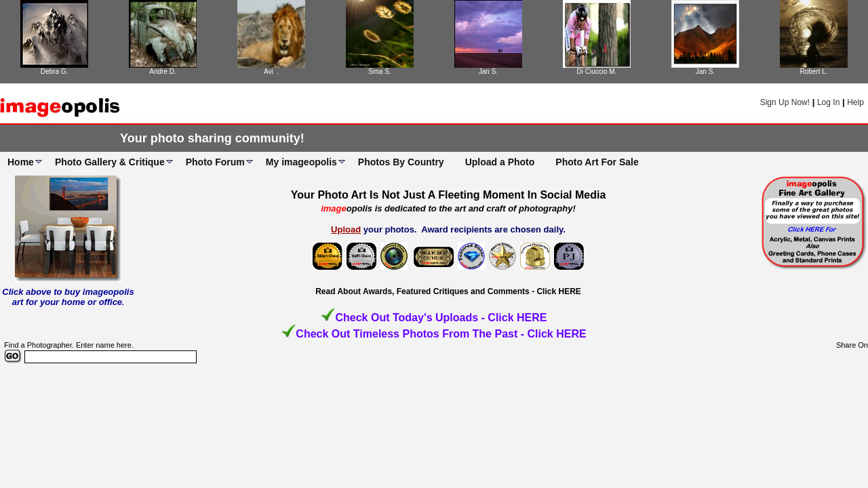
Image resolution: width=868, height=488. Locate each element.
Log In (828, 102)
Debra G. (55, 72)
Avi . (271, 72)
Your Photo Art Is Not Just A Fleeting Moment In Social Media (449, 195)
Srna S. (379, 72)
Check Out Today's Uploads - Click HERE (441, 318)
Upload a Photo (500, 162)
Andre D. (162, 72)
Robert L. (813, 72)
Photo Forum (215, 162)
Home (21, 162)
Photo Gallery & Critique (110, 162)
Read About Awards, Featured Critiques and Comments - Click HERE (448, 291)
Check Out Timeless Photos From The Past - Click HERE (441, 334)
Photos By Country (401, 162)
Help (855, 102)
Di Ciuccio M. (597, 72)
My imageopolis (301, 162)
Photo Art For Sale (597, 162)
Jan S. (488, 72)
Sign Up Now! (785, 102)
